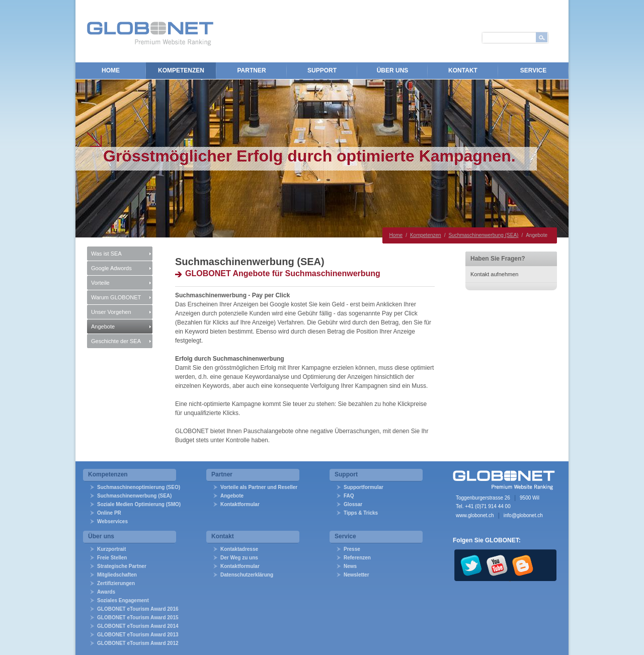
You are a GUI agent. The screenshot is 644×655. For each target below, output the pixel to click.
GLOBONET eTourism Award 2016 (138, 609)
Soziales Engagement (123, 600)
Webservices (112, 521)
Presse (352, 549)
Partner (251, 70)
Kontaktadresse (239, 549)
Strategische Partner (122, 566)
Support (322, 70)
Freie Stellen (112, 558)
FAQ (349, 496)
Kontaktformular (240, 504)
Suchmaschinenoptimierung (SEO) (139, 487)
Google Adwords (111, 268)
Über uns (393, 70)
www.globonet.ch (475, 515)
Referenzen (357, 558)
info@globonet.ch (523, 515)
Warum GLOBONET (116, 297)
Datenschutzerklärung (247, 575)
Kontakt (463, 70)
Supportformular (364, 487)
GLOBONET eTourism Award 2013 (138, 635)
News (350, 566)
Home (111, 70)
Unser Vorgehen (111, 312)
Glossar (353, 504)
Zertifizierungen (116, 583)
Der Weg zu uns (239, 558)
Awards (106, 592)
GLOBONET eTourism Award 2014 (138, 626)
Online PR (109, 513)
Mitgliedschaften (117, 575)
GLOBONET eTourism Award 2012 (138, 643)
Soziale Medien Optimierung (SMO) (139, 504)
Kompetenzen (181, 70)
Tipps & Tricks (361, 513)
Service (533, 70)
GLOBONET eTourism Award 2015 (138, 618)
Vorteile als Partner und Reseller (259, 487)
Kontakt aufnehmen (494, 274)
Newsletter (356, 575)
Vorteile (100, 283)
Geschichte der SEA (116, 341)
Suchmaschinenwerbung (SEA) (483, 235)
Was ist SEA (106, 254)
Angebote (103, 326)
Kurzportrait (111, 549)
